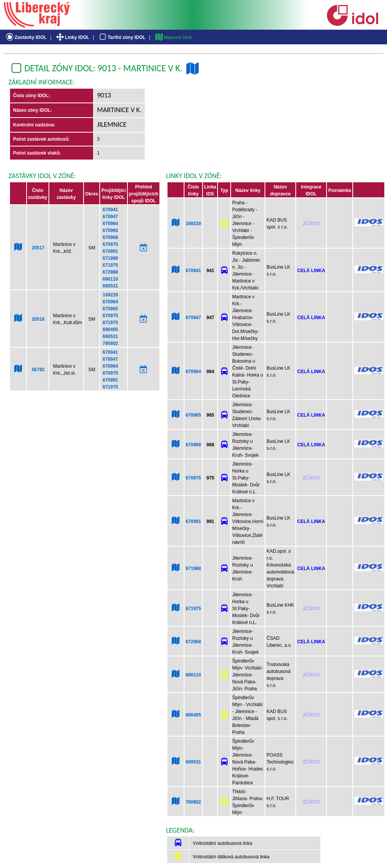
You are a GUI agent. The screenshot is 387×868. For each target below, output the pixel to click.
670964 (110, 224)
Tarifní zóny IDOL (122, 37)
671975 (110, 265)
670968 (110, 237)
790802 (110, 343)
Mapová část (173, 37)
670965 (110, 230)
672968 (110, 272)
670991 (110, 251)
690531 (110, 286)
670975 (110, 244)
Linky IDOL (72, 37)
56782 (38, 370)
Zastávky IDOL (26, 37)
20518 (38, 319)
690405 (110, 330)
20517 (38, 248)
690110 (110, 279)
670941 (110, 210)
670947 (110, 217)
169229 (110, 295)
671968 (110, 258)
